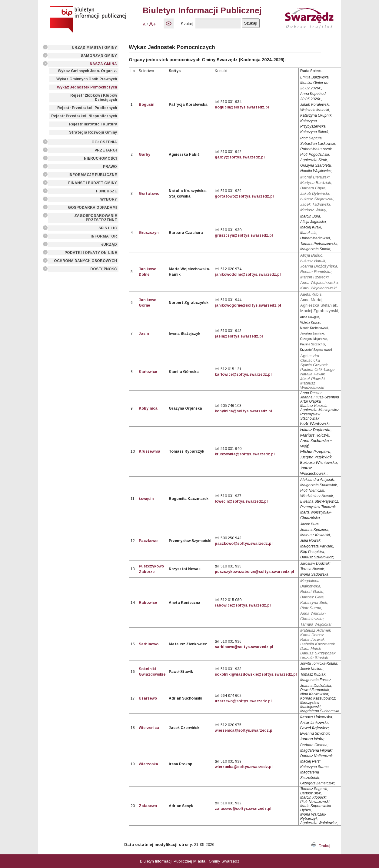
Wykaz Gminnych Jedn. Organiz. (87, 71)
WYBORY (109, 199)
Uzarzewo (148, 698)
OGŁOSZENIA (104, 142)
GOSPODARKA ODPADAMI (92, 208)
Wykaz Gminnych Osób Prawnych (87, 79)
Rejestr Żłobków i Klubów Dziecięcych (94, 98)
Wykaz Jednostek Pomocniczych (87, 87)
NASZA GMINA (103, 64)
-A (143, 25)
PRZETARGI (106, 150)
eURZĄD (109, 244)
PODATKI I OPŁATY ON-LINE (91, 253)
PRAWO (110, 167)
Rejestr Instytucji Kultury (93, 124)
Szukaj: (188, 24)
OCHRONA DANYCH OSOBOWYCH (85, 261)
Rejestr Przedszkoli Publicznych (87, 108)
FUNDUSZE (106, 191)
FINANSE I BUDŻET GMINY (93, 183)
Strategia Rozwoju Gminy (93, 132)
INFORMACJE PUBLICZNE (93, 175)
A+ (153, 24)
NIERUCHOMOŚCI (100, 158)
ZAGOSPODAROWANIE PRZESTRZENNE (96, 218)
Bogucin (146, 105)
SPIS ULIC (108, 228)
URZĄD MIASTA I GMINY (94, 48)
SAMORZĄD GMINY (99, 56)
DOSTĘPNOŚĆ (104, 269)
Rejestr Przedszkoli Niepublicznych (84, 116)
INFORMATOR (104, 236)
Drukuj (321, 846)
